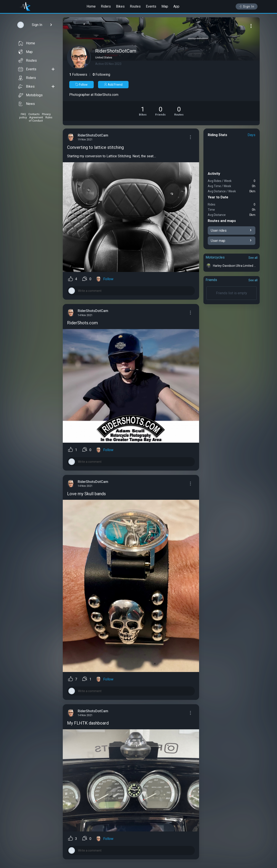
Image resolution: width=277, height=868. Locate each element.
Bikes (120, 6)
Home (91, 6)
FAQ (23, 114)
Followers (78, 75)
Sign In (247, 6)
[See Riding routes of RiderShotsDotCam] (179, 111)
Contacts (34, 114)
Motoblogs (30, 95)
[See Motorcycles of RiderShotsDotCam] (143, 111)
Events (151, 6)
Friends (211, 280)
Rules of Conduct (41, 119)
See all (253, 258)
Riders (106, 6)
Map (165, 6)
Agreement (36, 117)
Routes (135, 6)
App (176, 6)
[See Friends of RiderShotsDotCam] (160, 111)
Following (101, 75)
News (27, 104)
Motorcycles (215, 257)
